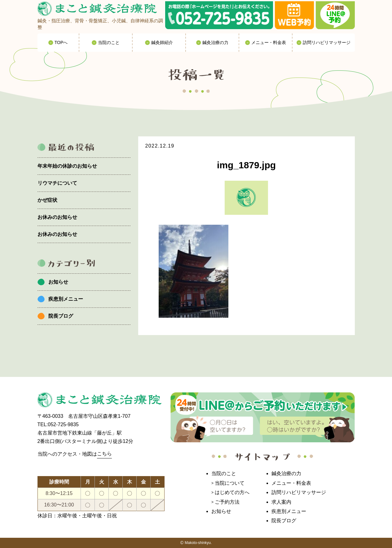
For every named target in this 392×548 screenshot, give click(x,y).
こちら (104, 454)
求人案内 (281, 502)
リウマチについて (57, 183)
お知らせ (58, 282)
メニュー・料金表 (291, 483)
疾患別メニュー (66, 299)
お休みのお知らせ (57, 217)
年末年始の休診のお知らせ (67, 166)
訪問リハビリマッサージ (299, 492)
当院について (230, 483)
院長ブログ (61, 316)
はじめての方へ (232, 492)
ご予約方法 (227, 502)
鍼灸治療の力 (286, 473)
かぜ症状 (47, 200)
